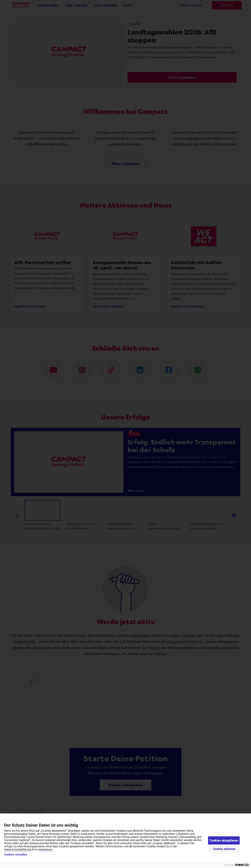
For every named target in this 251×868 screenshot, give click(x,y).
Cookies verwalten (16, 855)
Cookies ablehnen (224, 849)
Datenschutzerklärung (18, 849)
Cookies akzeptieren (224, 840)
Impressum (45, 849)
